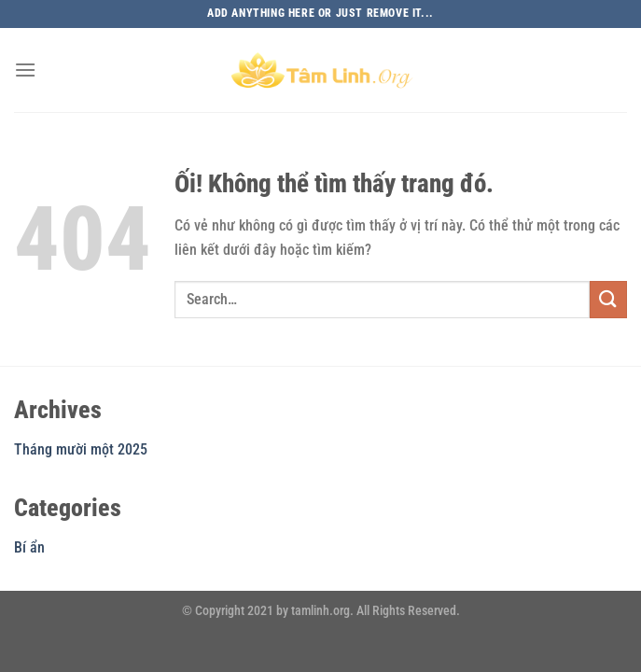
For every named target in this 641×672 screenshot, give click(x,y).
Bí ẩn (29, 547)
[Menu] (25, 70)
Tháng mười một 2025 (81, 449)
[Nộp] (608, 299)
